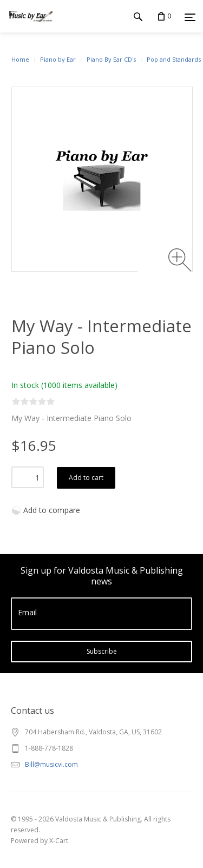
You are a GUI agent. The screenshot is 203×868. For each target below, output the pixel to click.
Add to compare (52, 510)
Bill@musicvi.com (51, 764)
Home (20, 59)
